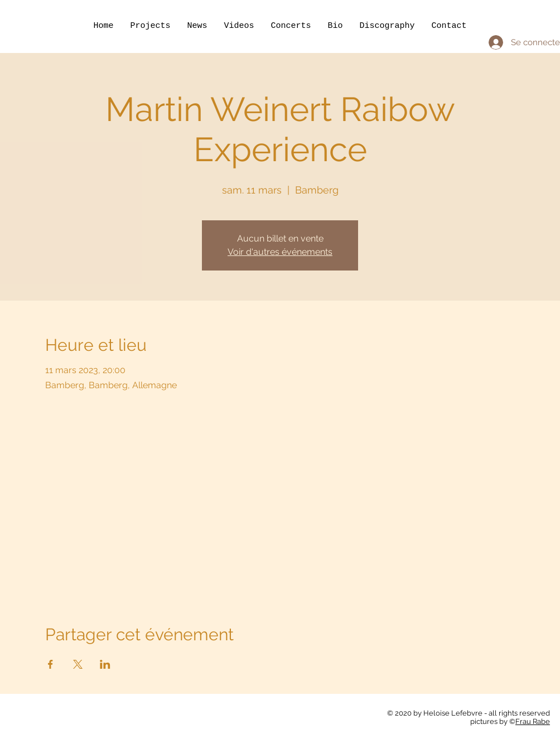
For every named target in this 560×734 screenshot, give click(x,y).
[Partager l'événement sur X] (78, 664)
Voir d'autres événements (280, 252)
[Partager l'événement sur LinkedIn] (105, 664)
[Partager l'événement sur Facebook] (50, 664)
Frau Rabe (533, 721)
